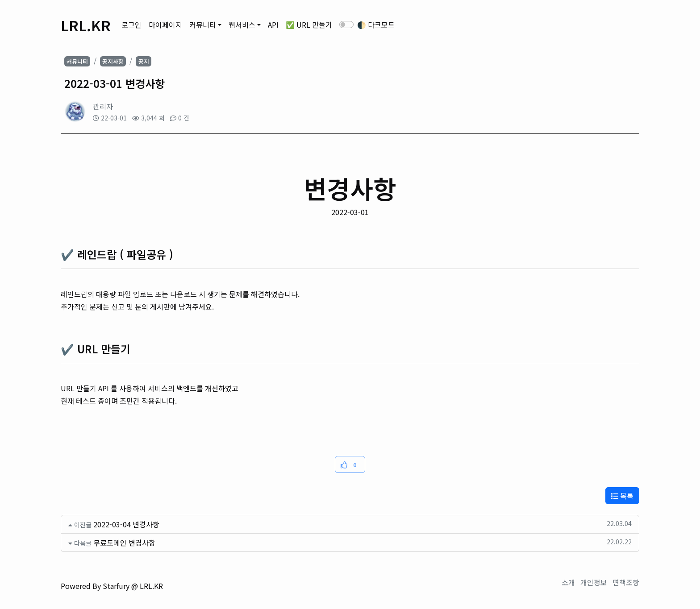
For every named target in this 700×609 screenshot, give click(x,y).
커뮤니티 (203, 25)
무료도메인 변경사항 (124, 543)
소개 (568, 582)
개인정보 (594, 582)
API (273, 25)
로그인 (131, 25)
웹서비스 (242, 25)
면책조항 (626, 582)
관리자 (103, 106)
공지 (144, 61)
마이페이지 (165, 25)
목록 (622, 496)
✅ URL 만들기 (309, 25)
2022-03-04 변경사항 (126, 524)
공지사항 (113, 61)
